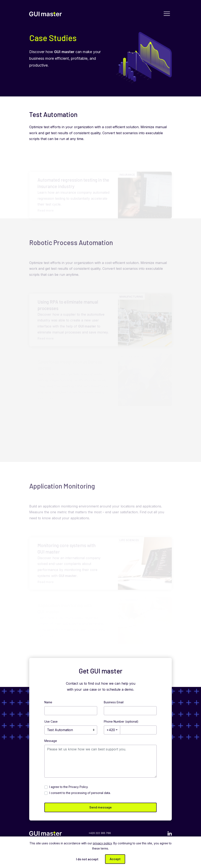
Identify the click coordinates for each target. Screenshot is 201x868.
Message (51, 741)
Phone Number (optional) (121, 721)
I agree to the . (69, 787)
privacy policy (102, 843)
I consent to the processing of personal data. (80, 793)
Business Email (114, 702)
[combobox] (112, 730)
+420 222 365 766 (100, 833)
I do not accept (87, 859)
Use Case (51, 721)
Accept (115, 859)
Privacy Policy (78, 787)
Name (48, 702)
